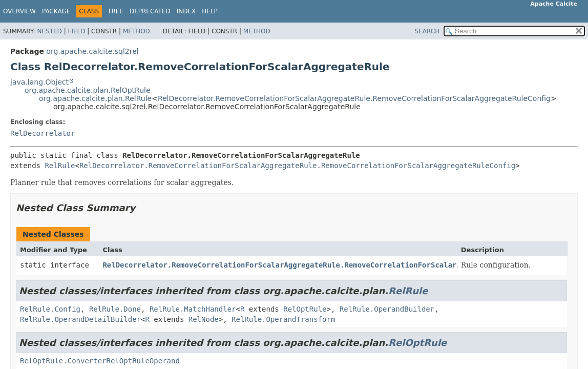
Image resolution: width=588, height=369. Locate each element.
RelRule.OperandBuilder (387, 309)
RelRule (60, 166)
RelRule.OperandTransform (283, 319)
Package (56, 11)
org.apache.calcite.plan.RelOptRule (88, 90)
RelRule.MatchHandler (193, 309)
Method (136, 31)
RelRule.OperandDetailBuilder (80, 319)
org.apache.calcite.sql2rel (92, 51)
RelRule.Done (115, 309)
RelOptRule (305, 309)
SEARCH (427, 31)
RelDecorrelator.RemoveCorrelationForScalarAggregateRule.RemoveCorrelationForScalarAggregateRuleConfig (354, 98)
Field (76, 31)
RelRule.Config (50, 309)
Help (210, 11)
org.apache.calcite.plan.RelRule (95, 98)
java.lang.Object (39, 82)
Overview (19, 11)
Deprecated (150, 11)
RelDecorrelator (43, 133)
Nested (49, 31)
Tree (115, 11)
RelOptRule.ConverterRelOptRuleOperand (100, 361)
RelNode (204, 319)
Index (186, 11)
